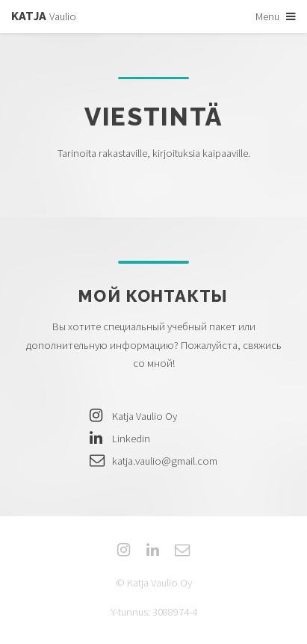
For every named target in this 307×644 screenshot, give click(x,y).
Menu (267, 16)
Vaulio (44, 16)
